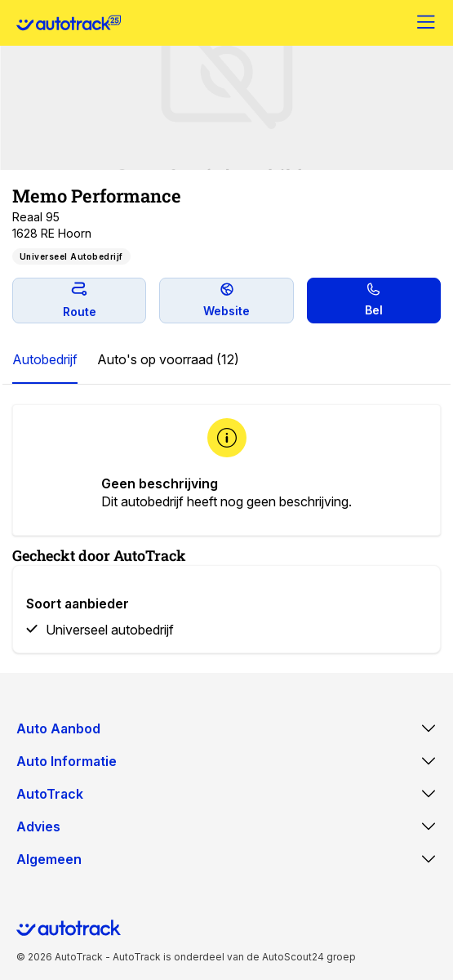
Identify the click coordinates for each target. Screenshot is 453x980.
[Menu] (427, 23)
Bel (374, 300)
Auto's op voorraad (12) (168, 359)
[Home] (69, 23)
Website (226, 300)
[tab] (45, 360)
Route (80, 300)
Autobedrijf (45, 359)
